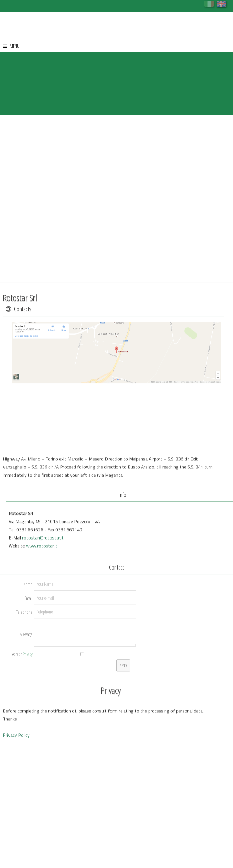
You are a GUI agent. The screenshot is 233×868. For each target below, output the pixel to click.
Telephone (24, 679)
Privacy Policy (16, 802)
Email (28, 665)
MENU (11, 46)
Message (26, 701)
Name (28, 652)
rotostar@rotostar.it (43, 605)
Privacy (28, 721)
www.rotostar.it (42, 613)
